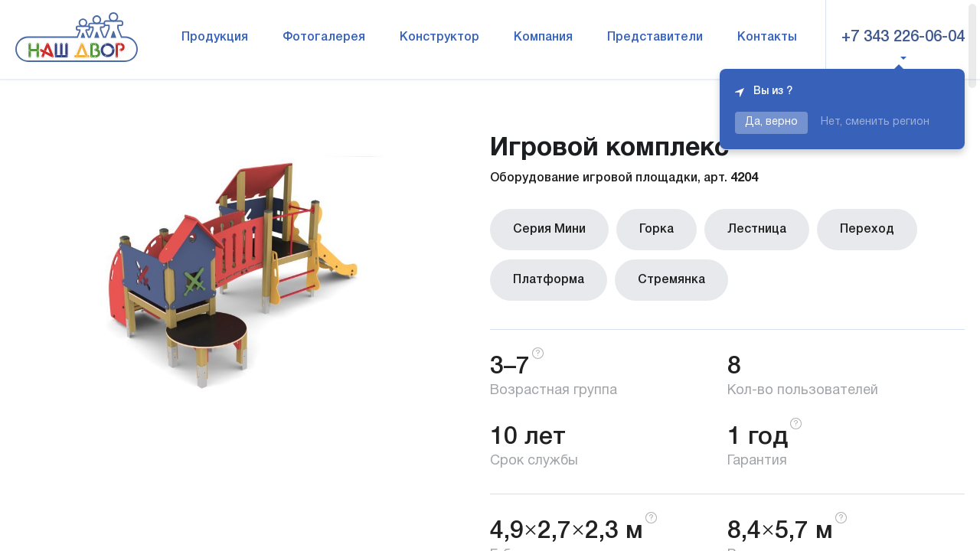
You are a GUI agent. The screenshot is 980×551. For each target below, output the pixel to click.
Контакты (767, 37)
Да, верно (771, 122)
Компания (543, 37)
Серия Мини (549, 230)
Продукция (215, 37)
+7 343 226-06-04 (903, 37)
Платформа (549, 280)
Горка (657, 230)
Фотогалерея (324, 37)
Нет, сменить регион (875, 122)
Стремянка (671, 280)
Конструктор (439, 37)
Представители (655, 37)
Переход (867, 230)
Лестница (757, 230)
